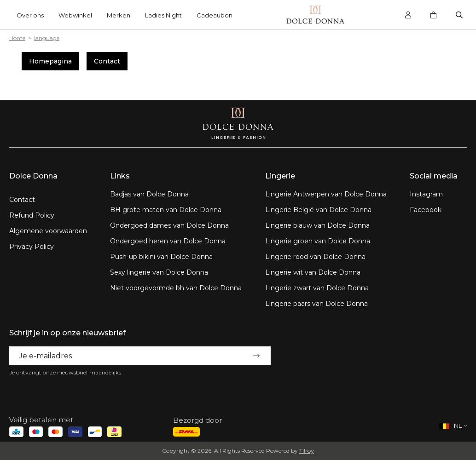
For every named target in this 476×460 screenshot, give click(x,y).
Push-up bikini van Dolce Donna (161, 257)
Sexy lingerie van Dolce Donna (159, 272)
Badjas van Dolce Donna (149, 194)
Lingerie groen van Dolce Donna (318, 241)
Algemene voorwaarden (48, 231)
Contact (107, 61)
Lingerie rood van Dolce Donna (315, 257)
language (47, 38)
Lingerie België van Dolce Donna (318, 210)
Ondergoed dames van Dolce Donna (169, 225)
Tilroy (307, 451)
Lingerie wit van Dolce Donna (313, 272)
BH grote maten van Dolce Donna (166, 210)
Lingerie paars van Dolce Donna (316, 304)
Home (17, 38)
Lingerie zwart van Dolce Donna (317, 288)
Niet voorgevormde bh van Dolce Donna (176, 288)
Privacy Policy (32, 247)
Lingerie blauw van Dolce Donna (317, 225)
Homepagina (50, 61)
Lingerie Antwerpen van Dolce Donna (326, 194)
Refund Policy (32, 215)
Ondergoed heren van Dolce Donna (168, 241)
